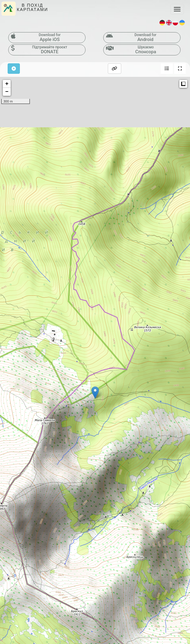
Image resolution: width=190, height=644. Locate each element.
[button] (167, 69)
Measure (183, 84)
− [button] (7, 92)
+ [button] (7, 84)
